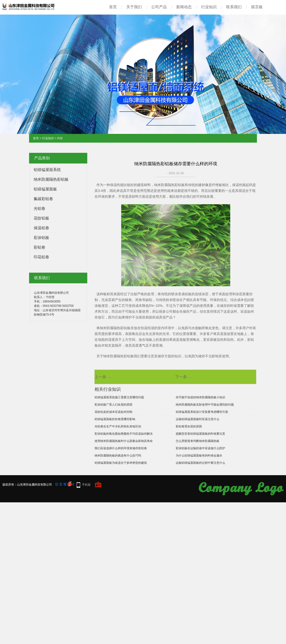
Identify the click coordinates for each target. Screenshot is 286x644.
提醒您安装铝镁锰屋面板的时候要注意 (200, 434)
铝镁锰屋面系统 (47, 170)
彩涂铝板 (41, 238)
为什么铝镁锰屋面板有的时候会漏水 (199, 456)
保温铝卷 (41, 228)
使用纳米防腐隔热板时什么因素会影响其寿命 (124, 441)
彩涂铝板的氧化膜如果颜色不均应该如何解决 (124, 434)
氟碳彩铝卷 (43, 199)
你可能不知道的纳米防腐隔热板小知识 (200, 397)
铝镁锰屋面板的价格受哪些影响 (115, 419)
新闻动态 (184, 7)
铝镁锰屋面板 (45, 189)
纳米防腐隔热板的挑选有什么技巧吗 (118, 456)
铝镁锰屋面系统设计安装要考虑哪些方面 (202, 412)
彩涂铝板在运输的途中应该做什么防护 (200, 448)
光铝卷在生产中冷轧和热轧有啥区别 (118, 426)
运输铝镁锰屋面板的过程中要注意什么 (200, 463)
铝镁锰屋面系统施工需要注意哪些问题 (119, 397)
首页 (113, 7)
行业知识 (209, 7)
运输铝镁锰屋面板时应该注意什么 (198, 419)
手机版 (86, 485)
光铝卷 (40, 208)
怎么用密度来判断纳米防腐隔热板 (198, 441)
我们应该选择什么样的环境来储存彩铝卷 (121, 448)
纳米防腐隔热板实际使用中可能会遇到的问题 (205, 405)
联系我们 (234, 7)
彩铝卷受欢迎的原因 (189, 426)
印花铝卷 (41, 257)
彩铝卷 (40, 247)
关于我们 (134, 7)
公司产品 (159, 7)
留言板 (257, 7)
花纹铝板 (41, 218)
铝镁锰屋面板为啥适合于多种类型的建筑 (121, 463)
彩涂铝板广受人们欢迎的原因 (113, 405)
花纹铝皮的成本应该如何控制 (113, 412)
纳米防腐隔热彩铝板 (51, 179)
